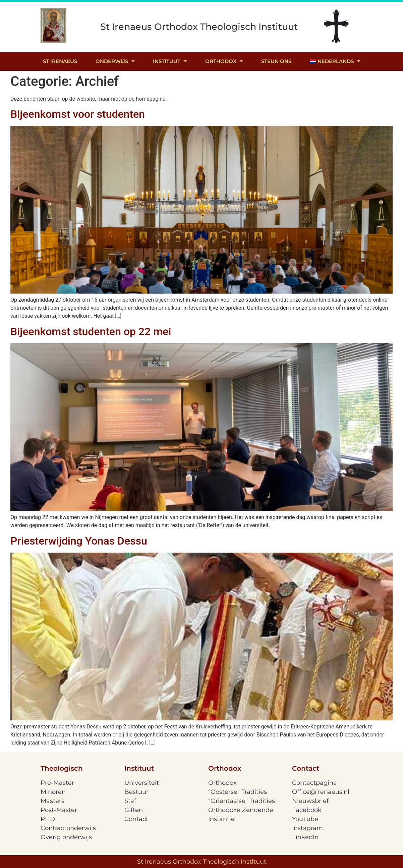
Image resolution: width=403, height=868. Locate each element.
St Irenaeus (60, 61)
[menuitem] (335, 61)
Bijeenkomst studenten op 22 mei (91, 331)
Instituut (170, 61)
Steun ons (276, 61)
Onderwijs (115, 61)
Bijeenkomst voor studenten (78, 114)
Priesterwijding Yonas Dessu (79, 541)
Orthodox (224, 61)
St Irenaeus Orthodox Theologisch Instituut (199, 27)
